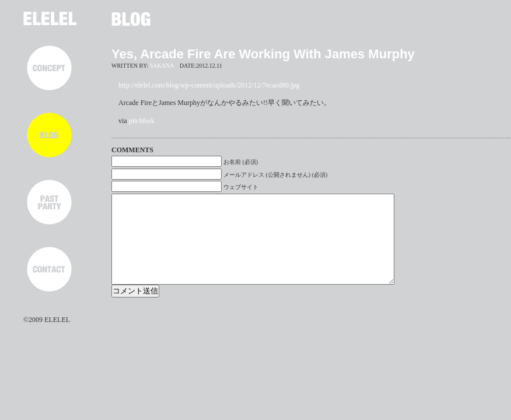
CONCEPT (49, 68)
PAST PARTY (49, 202)
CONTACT (49, 269)
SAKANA (162, 66)
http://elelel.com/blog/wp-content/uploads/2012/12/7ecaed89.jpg (209, 85)
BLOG (49, 135)
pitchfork (142, 121)
